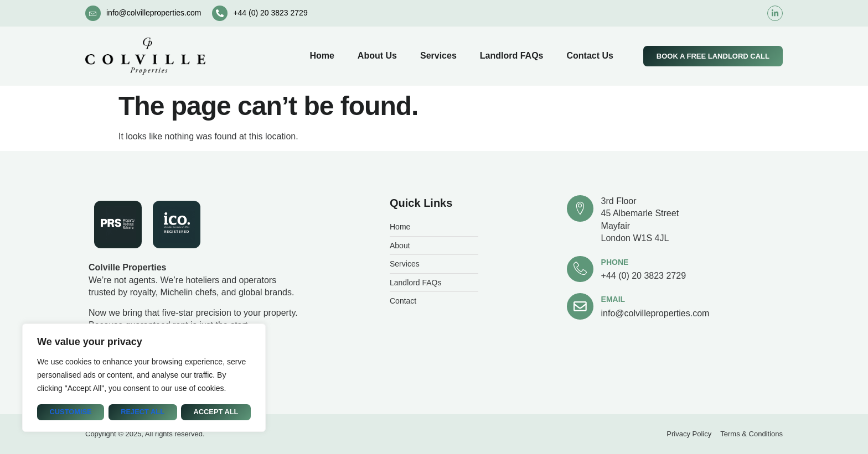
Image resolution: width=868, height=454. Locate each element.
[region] (144, 378)
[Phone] (580, 269)
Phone (615, 262)
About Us (377, 56)
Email (613, 300)
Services (438, 56)
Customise (71, 412)
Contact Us (590, 56)
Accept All (216, 412)
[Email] (580, 307)
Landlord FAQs (512, 56)
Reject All (143, 412)
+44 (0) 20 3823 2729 (270, 13)
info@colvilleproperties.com (154, 13)
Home (322, 56)
